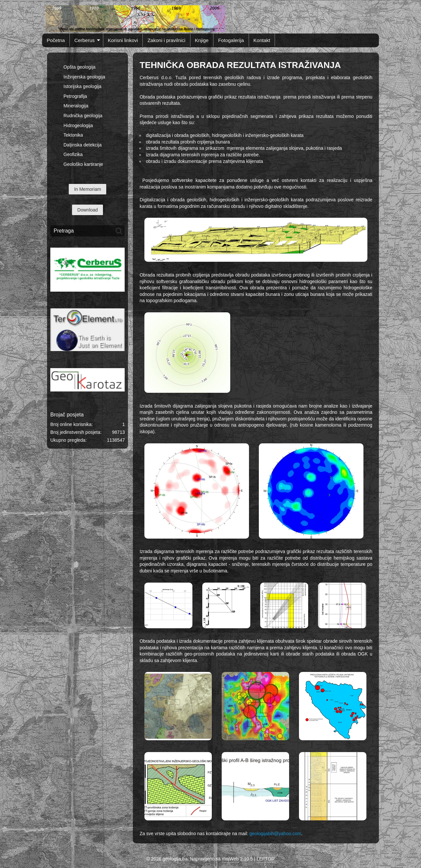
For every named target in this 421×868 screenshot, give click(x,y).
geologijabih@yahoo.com (275, 834)
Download (87, 210)
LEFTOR (266, 859)
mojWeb (230, 859)
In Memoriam (87, 189)
